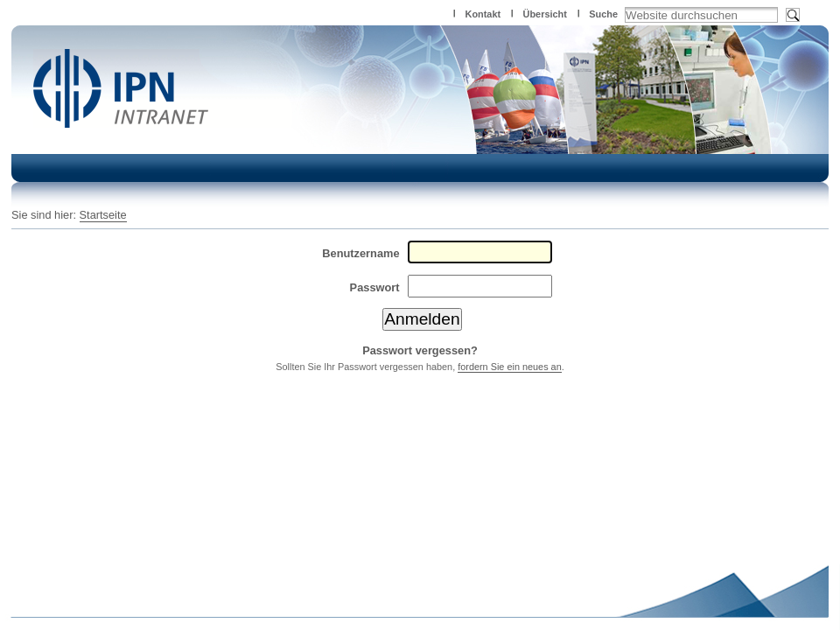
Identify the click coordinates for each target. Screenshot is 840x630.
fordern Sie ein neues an (510, 367)
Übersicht (545, 14)
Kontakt (483, 14)
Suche (603, 14)
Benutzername (360, 253)
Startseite (103, 215)
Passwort (375, 287)
